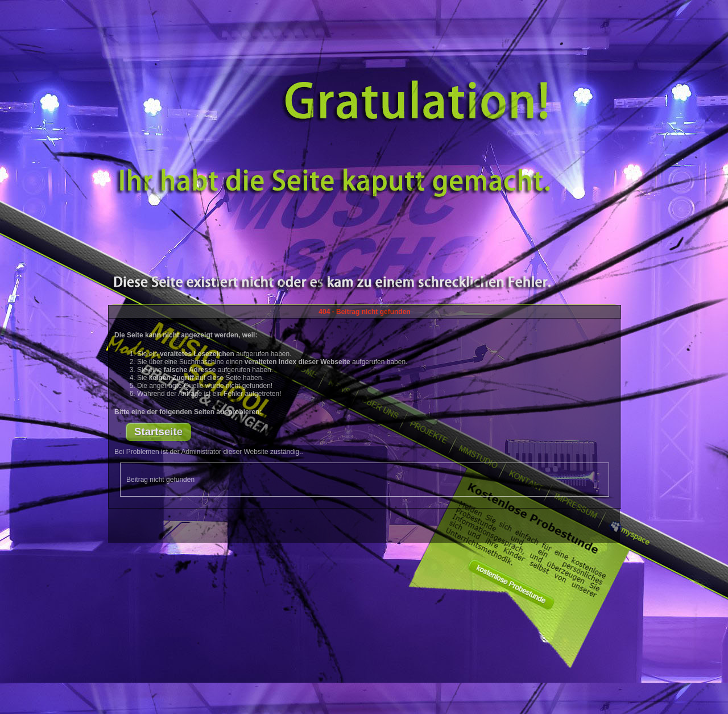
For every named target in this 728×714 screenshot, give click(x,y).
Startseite (158, 432)
